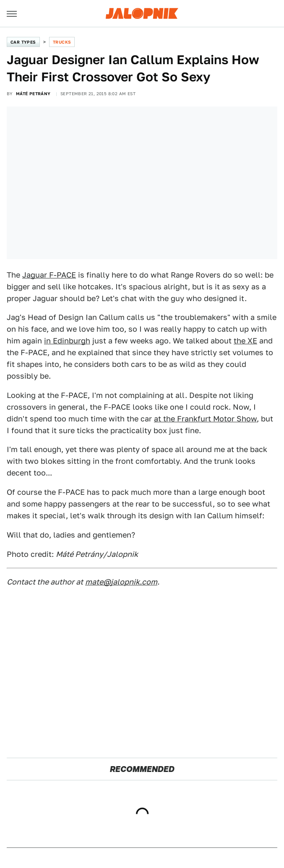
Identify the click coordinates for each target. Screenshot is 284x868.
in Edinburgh (67, 341)
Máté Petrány (33, 94)
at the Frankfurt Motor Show (205, 419)
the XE (245, 341)
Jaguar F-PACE (49, 275)
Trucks (62, 42)
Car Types (23, 42)
